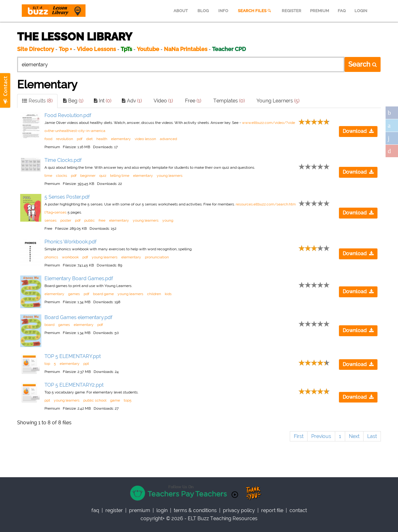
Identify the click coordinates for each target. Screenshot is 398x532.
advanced (168, 139)
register (114, 510)
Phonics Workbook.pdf (71, 242)
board (49, 325)
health (102, 139)
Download (358, 131)
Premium (140, 510)
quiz (103, 176)
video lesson (145, 139)
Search (363, 64)
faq (95, 510)
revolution (65, 139)
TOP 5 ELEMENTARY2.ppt (74, 385)
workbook (70, 257)
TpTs (127, 49)
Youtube (148, 49)
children (154, 294)
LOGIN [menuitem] (361, 11)
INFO (223, 11)
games (74, 294)
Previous (321, 436)
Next (354, 436)
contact (298, 510)
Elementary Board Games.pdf (79, 278)
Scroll (386, 520)
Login (162, 510)
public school (95, 400)
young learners (170, 176)
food (48, 139)
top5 (128, 400)
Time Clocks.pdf (63, 160)
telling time (120, 176)
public (90, 220)
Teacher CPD (229, 49)
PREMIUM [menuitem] (319, 11)
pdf (80, 139)
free (102, 220)
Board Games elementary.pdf (79, 317)
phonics (51, 257)
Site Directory (36, 49)
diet (89, 139)
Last (372, 436)
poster (66, 220)
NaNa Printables (186, 49)
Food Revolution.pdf (68, 115)
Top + (65, 49)
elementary (121, 139)
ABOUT (181, 11)
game (115, 400)
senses (51, 220)
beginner (88, 176)
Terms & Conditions (195, 510)
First (299, 436)
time (48, 176)
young (168, 220)
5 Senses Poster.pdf (67, 197)
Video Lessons (96, 49)
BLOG (203, 11)
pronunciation (157, 257)
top (47, 364)
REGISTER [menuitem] (292, 11)
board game (103, 294)
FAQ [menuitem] (342, 11)
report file (272, 510)
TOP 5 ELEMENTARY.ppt (73, 356)
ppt (86, 364)
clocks (62, 176)
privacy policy (239, 510)
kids (168, 294)
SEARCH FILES (255, 11)
